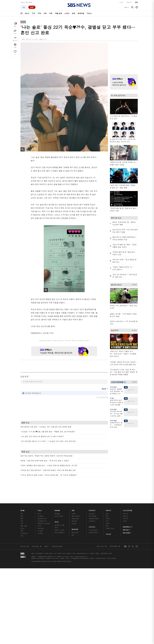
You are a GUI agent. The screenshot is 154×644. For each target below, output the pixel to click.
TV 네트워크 (24, 524)
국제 (51, 13)
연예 (73, 13)
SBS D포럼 (127, 523)
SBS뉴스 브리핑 (59, 520)
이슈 (22, 526)
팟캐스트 (125, 506)
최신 (22, 504)
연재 (73, 500)
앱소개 (108, 514)
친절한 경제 (75, 509)
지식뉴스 (125, 504)
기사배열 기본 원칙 (100, 549)
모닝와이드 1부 (42, 509)
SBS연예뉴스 (128, 517)
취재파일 (81, 13)
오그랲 (112, 398)
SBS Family (101, 537)
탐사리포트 (75, 519)
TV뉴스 (89, 13)
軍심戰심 (57, 504)
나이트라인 (41, 519)
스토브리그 (92, 511)
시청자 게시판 (110, 519)
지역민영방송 (115, 537)
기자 (107, 511)
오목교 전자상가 (94, 523)
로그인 (121, 2)
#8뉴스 (127, 7)
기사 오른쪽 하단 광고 (123, 449)
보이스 (57, 518)
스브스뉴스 (92, 517)
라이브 (108, 509)
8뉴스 (27, 13)
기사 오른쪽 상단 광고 (123, 56)
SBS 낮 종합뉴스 (60, 523)
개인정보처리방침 (57, 537)
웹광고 (46, 537)
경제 (39, 13)
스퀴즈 (125, 511)
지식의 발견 (113, 387)
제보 (107, 506)
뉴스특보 (40, 524)
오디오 (57, 512)
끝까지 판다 (75, 523)
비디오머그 (92, 500)
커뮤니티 (125, 509)
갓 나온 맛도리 (93, 520)
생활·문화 (58, 13)
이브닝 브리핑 (59, 506)
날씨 (107, 504)
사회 (45, 13)
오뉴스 (39, 516)
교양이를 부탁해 (94, 509)
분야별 (23, 500)
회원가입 (129, 2)
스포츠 (67, 13)
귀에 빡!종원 (92, 506)
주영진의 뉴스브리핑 (44, 514)
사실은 (74, 504)
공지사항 (108, 524)
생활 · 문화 (24, 516)
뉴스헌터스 (41, 506)
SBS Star (126, 520)
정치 (33, 13)
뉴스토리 (40, 521)
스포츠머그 (92, 504)
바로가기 (108, 500)
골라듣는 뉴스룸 (59, 515)
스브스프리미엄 (127, 500)
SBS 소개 (25, 537)
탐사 (73, 525)
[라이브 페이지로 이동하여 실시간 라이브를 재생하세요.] (32, 7)
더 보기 (134, 284)
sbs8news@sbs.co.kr (82, 544)
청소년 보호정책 (111, 549)
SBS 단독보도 (76, 506)
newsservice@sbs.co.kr (81, 547)
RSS (107, 516)
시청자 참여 (36, 537)
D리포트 (74, 514)
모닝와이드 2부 (42, 511)
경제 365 (74, 511)
